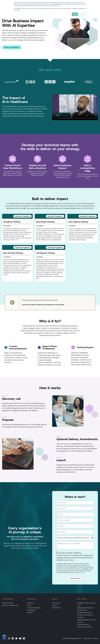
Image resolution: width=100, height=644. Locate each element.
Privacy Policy (57, 6)
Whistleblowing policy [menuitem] (85, 613)
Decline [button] (82, 14)
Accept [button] (75, 14)
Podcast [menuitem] (30, 613)
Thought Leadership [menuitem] (34, 608)
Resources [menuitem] (32, 599)
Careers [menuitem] (55, 605)
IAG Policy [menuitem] (80, 617)
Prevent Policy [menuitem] (82, 610)
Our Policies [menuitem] (82, 599)
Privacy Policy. (80, 572)
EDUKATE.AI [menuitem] (56, 608)
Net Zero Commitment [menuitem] (85, 615)
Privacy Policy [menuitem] (88, 638)
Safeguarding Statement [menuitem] (85, 608)
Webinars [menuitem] (30, 603)
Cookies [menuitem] (95, 638)
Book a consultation (12, 47)
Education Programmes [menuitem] (10, 605)
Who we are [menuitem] (56, 603)
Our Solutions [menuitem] (8, 599)
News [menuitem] (29, 605)
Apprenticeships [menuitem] (8, 603)
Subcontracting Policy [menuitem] (84, 627)
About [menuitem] (55, 599)
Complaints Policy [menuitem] (83, 624)
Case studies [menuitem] (31, 610)
